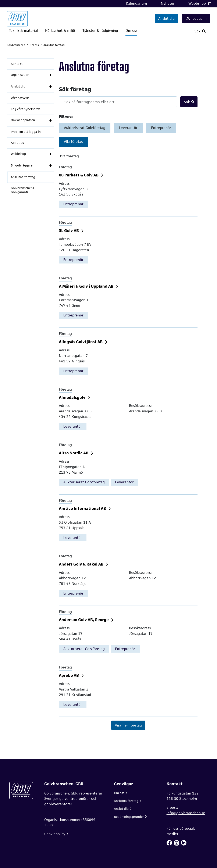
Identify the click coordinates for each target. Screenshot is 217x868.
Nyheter (168, 3)
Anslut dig (166, 18)
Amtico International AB (83, 508)
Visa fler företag (128, 725)
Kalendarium (136, 3)
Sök (187, 102)
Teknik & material (23, 31)
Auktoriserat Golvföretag (85, 128)
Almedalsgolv (73, 397)
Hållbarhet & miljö (60, 31)
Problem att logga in (26, 132)
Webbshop (198, 3)
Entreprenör (161, 128)
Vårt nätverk (20, 98)
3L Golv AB (69, 231)
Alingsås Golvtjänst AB (81, 342)
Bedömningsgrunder (129, 817)
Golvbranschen (16, 45)
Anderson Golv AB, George (84, 620)
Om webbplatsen (23, 120)
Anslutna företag (23, 177)
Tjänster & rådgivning (100, 31)
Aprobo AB (69, 675)
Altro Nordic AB (74, 453)
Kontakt (17, 64)
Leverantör (128, 128)
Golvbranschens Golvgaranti (22, 190)
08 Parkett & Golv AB (79, 175)
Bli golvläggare (22, 165)
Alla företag (74, 141)
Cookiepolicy (55, 834)
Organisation (20, 75)
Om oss (131, 31)
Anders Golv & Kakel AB (82, 564)
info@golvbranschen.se (186, 813)
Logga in (196, 19)
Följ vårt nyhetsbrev (25, 109)
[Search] (118, 102)
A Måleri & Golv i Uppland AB (87, 286)
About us (17, 143)
